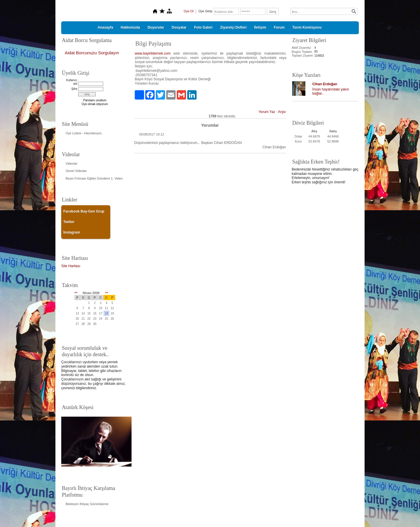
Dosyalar (179, 27)
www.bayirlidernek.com (153, 53)
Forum (279, 27)
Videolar (71, 164)
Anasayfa (105, 27)
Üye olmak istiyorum (95, 104)
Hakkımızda (130, 27)
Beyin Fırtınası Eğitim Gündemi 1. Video (94, 178)
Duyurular (156, 27)
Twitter (69, 222)
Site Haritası (71, 266)
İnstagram (72, 232)
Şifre (74, 89)
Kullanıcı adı (72, 82)
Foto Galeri (203, 27)
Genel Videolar (76, 171)
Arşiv (282, 112)
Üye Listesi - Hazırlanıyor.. (84, 133)
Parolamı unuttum (95, 100)
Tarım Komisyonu (307, 27)
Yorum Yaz (267, 112)
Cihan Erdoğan (325, 84)
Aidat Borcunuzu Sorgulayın (92, 53)
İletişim (260, 27)
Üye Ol (189, 11)
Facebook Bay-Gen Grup (84, 211)
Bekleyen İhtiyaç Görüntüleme (87, 504)
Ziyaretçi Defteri (233, 27)
